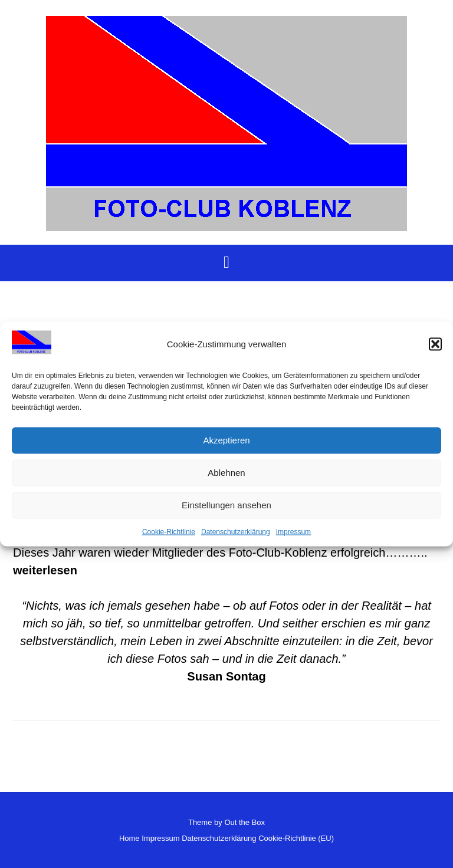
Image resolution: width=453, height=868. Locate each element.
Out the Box (244, 822)
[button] (435, 344)
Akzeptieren (226, 440)
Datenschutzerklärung (236, 531)
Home (129, 838)
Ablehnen (226, 473)
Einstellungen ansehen (226, 505)
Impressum (293, 531)
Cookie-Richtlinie (169, 531)
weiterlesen (45, 570)
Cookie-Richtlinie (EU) (296, 838)
